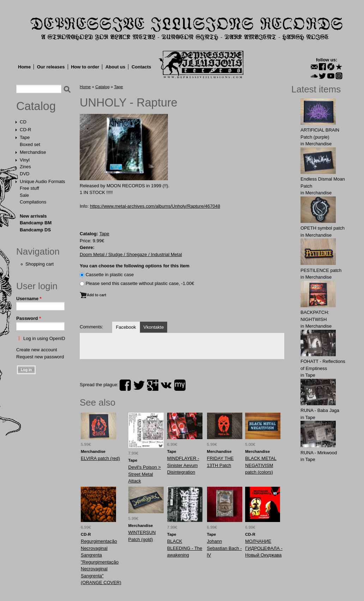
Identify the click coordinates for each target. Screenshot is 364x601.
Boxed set (30, 144)
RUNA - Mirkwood (319, 453)
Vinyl (25, 160)
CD (23, 122)
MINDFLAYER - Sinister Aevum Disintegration (183, 465)
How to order (85, 67)
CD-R (26, 130)
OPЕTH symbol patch (323, 228)
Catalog (36, 106)
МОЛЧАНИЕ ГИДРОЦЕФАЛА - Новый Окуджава (264, 548)
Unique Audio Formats (43, 181)
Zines (25, 167)
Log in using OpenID (44, 338)
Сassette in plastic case (110, 275)
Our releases (51, 67)
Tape (25, 137)
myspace (180, 385)
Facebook (126, 327)
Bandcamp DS (35, 230)
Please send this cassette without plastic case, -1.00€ (140, 283)
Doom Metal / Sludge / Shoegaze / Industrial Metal (131, 254)
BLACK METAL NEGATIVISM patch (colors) (261, 465)
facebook (125, 385)
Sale (24, 195)
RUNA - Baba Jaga (320, 410)
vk (166, 385)
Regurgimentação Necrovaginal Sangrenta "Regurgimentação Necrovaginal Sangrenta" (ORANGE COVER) (101, 562)
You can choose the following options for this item (135, 266)
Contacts (141, 67)
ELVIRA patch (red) (100, 458)
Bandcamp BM (36, 223)
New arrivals (33, 216)
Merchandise (33, 152)
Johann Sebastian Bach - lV (225, 548)
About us (115, 67)
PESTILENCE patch (321, 270)
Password (29, 318)
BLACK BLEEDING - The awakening (185, 548)
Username (29, 299)
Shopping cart (40, 264)
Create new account (37, 350)
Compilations (33, 202)
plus (153, 385)
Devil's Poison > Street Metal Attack (145, 474)
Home (24, 67)
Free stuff (29, 188)
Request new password (40, 357)
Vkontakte (154, 327)
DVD (25, 174)
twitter (139, 385)
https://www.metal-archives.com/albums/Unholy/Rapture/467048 (155, 206)
